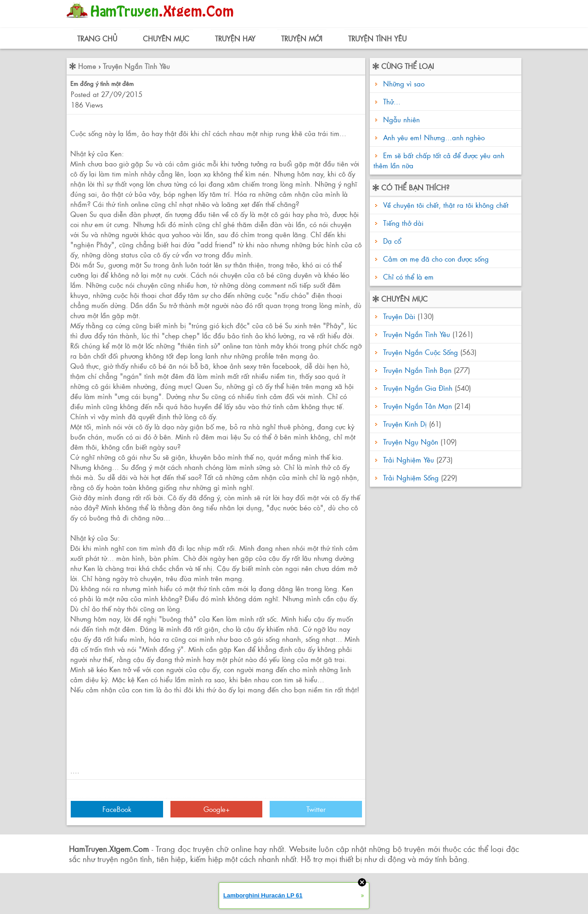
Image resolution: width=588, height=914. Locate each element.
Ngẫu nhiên (401, 119)
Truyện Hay (235, 38)
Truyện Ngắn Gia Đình (418, 388)
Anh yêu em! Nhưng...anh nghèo (434, 137)
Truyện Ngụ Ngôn (411, 442)
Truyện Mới (302, 38)
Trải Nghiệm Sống (411, 477)
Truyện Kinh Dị (405, 424)
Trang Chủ (97, 38)
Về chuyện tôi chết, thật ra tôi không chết (445, 205)
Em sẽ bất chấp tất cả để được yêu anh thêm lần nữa (439, 160)
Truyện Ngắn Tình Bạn (417, 370)
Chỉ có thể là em (407, 277)
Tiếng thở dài (402, 223)
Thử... (392, 101)
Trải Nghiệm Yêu (409, 460)
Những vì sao (404, 83)
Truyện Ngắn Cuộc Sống (421, 352)
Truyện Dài (399, 316)
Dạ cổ (391, 241)
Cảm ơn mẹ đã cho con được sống (435, 259)
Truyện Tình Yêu (377, 38)
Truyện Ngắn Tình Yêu (136, 66)
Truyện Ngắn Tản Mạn (418, 406)
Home (87, 66)
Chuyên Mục (166, 38)
